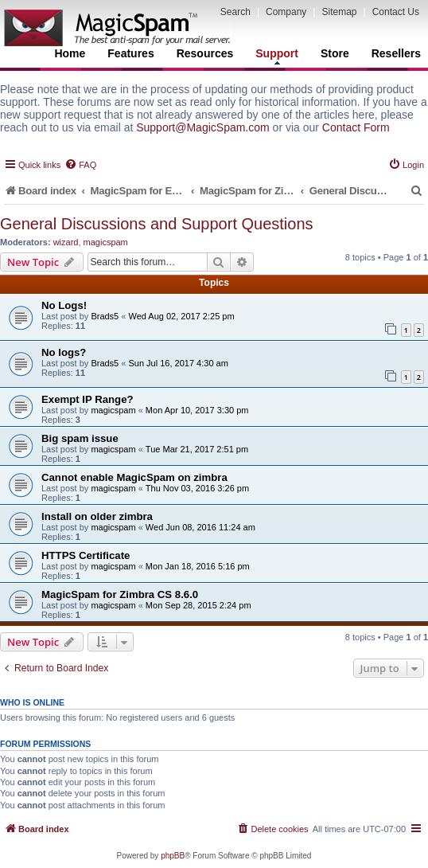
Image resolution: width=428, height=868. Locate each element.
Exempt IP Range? (88, 399)
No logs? (64, 352)
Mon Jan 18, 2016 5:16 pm (198, 566)
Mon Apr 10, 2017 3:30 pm (197, 410)
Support (277, 56)
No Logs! (64, 305)
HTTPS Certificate (86, 555)
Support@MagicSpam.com (203, 127)
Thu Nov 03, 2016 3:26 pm (197, 488)
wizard (66, 242)
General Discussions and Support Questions (157, 224)
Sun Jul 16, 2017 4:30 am (178, 363)
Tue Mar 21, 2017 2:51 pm (197, 449)
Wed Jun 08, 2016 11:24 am (200, 527)
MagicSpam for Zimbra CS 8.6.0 (120, 594)
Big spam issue (80, 438)
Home (70, 53)
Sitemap (339, 12)
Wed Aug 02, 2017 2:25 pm (181, 316)
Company (286, 12)
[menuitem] (80, 165)
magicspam (106, 242)
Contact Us (396, 12)
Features (130, 53)
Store (335, 53)
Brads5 (105, 316)
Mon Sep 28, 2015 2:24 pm (198, 605)
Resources (205, 53)
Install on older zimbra (97, 516)
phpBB (173, 856)
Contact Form (356, 127)
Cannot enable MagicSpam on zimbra (134, 477)
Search (235, 12)
